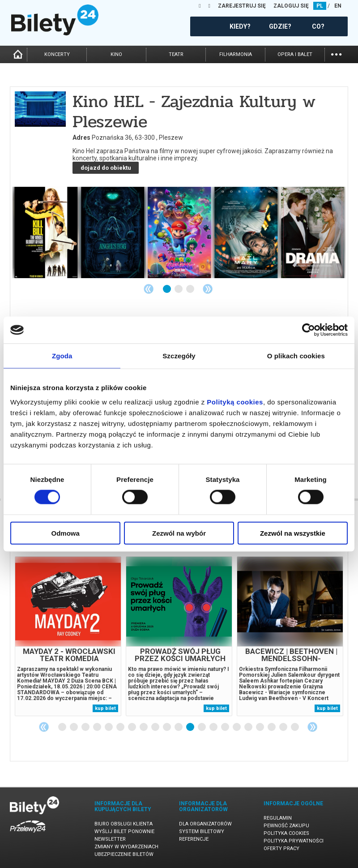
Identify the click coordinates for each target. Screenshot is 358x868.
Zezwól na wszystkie (293, 533)
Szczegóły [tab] (179, 356)
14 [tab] (214, 727)
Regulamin (278, 818)
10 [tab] (167, 727)
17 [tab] (249, 727)
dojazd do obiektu (106, 168)
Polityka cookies (286, 833)
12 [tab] (191, 727)
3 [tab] (191, 289)
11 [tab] (179, 727)
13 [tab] (202, 727)
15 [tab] (226, 727)
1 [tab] (167, 289)
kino (116, 54)
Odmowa (66, 533)
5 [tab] (109, 727)
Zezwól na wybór (179, 533)
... (336, 54)
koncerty (57, 54)
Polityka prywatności (294, 841)
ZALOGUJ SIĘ (291, 6)
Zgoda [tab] (62, 356)
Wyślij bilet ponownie (124, 831)
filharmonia (236, 54)
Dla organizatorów (205, 824)
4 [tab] (98, 727)
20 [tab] (284, 727)
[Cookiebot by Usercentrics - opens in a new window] (309, 330)
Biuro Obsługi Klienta (124, 824)
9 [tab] (156, 727)
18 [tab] (260, 727)
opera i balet (295, 54)
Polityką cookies (235, 402)
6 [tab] (121, 727)
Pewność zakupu (286, 826)
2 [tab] (179, 289)
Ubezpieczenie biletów (124, 854)
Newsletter (110, 839)
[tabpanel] (68, 636)
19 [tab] (272, 727)
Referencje (194, 839)
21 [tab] (295, 727)
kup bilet (105, 708)
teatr (176, 54)
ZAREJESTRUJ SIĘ (242, 6)
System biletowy (202, 831)
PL (320, 6)
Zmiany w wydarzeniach (126, 847)
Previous (149, 289)
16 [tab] (237, 727)
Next (208, 289)
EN (338, 6)
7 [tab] (132, 727)
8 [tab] (144, 727)
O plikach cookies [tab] (296, 356)
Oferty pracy (281, 849)
